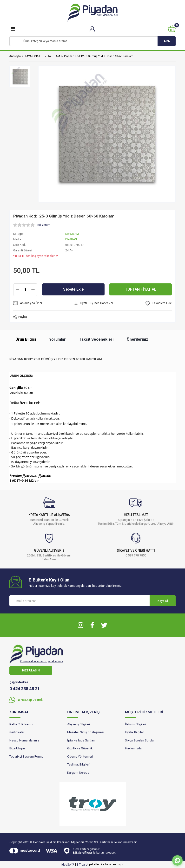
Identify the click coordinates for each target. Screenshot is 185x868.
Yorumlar (57, 339)
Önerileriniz (137, 339)
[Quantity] (25, 290)
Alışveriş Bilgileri (79, 724)
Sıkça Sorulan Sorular (140, 740)
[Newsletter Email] (92, 601)
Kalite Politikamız (21, 724)
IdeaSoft (68, 865)
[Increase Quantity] (33, 290)
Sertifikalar (17, 732)
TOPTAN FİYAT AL (141, 289)
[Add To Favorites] (159, 303)
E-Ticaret (83, 865)
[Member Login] (92, 29)
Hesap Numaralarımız (24, 740)
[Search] (92, 41)
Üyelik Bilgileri (135, 732)
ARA (167, 41)
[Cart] (172, 29)
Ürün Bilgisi (26, 339)
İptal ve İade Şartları (81, 740)
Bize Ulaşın (17, 748)
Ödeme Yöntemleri (80, 756)
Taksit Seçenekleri (96, 339)
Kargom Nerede (78, 773)
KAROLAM (72, 234)
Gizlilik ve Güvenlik (80, 748)
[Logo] (92, 13)
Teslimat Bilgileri (78, 764)
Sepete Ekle (73, 289)
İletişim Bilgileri (135, 724)
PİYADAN (71, 239)
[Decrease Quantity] (18, 290)
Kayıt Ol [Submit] (163, 601)
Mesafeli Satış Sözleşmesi (86, 732)
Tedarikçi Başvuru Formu (26, 756)
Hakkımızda (133, 748)
